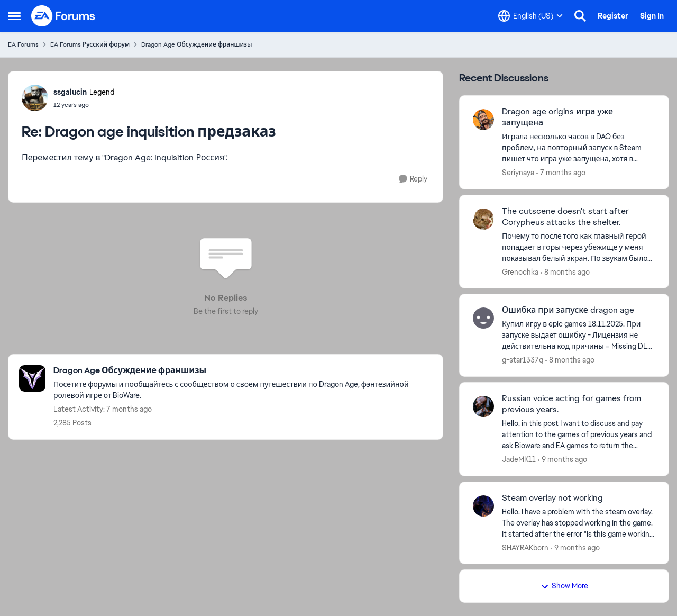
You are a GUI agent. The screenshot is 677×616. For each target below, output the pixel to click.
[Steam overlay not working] (579, 523)
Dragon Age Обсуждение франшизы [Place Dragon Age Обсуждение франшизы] (196, 44)
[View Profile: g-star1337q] (483, 318)
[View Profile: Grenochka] (483, 219)
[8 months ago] (565, 272)
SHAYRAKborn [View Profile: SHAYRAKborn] (525, 547)
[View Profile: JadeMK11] (483, 406)
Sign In (652, 16)
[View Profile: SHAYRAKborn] (483, 506)
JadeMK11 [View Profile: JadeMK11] (519, 459)
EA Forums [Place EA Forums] (23, 44)
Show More (564, 586)
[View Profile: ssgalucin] (35, 98)
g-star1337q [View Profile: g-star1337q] (523, 360)
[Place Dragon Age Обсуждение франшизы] (243, 371)
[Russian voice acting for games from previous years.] (579, 435)
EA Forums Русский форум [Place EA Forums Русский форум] (90, 44)
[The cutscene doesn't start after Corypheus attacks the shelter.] (579, 247)
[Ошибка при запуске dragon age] (579, 335)
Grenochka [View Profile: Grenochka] (520, 271)
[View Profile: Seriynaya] (483, 120)
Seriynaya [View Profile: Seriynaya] (518, 173)
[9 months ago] (562, 460)
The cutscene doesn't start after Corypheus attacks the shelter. (565, 217)
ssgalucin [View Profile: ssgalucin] (70, 92)
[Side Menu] (14, 16)
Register (613, 16)
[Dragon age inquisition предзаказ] (84, 105)
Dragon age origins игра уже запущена (557, 117)
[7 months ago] (561, 173)
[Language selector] (530, 16)
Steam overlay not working (552, 498)
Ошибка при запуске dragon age (568, 310)
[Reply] (413, 179)
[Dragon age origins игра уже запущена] (579, 148)
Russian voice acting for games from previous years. (571, 404)
